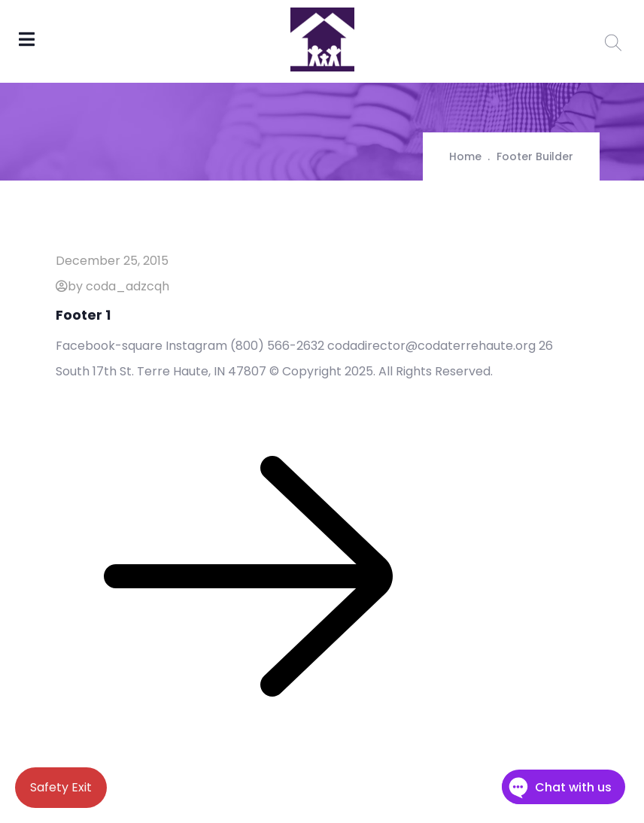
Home (465, 156)
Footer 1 (83, 315)
